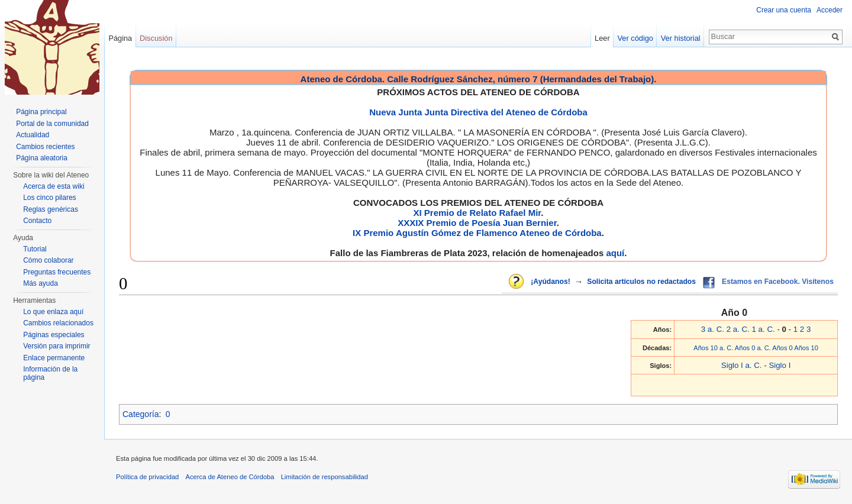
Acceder (830, 10)
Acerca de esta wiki (54, 186)
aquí (615, 253)
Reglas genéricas (51, 209)
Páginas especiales (54, 335)
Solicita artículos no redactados (641, 282)
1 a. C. (764, 329)
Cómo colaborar (48, 260)
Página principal (41, 112)
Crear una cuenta (784, 10)
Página (120, 38)
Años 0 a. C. (753, 348)
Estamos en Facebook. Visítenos (778, 282)
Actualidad (33, 135)
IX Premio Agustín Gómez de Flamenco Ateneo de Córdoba (477, 233)
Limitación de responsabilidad (325, 477)
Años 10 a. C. (713, 348)
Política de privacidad (147, 477)
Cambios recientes (45, 147)
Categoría (141, 414)
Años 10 (806, 348)
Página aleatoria (42, 158)
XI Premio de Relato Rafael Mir (477, 213)
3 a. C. (713, 329)
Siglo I (780, 365)
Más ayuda (41, 283)
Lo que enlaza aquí (53, 312)
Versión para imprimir (57, 346)
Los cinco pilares (49, 198)
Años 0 (782, 348)
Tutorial (35, 249)
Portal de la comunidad (52, 124)
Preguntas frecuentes (57, 272)
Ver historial (681, 38)
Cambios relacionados (58, 323)
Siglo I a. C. (742, 365)
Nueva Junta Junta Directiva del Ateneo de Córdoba (478, 112)
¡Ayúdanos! (550, 282)
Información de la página (50, 373)
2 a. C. (738, 329)
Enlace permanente (54, 358)
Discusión (156, 38)
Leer (602, 38)
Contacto (37, 221)
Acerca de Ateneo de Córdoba (230, 477)
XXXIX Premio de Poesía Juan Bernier (477, 223)
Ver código (635, 38)
